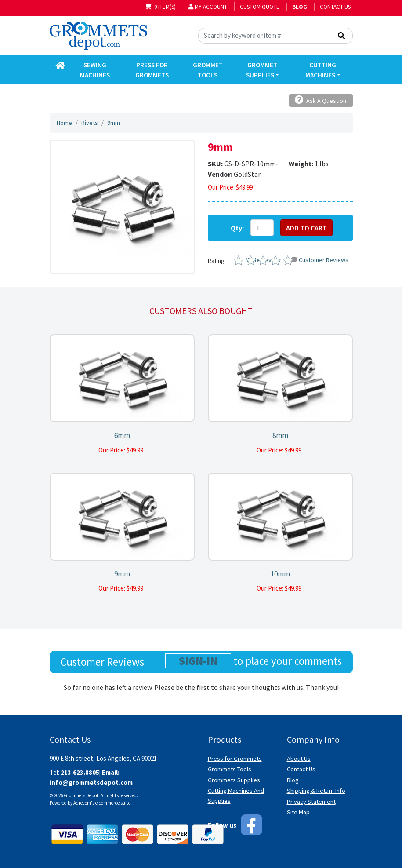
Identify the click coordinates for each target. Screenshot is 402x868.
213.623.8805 (80, 772)
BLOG (300, 7)
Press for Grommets (235, 759)
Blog (293, 780)
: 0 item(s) (160, 7)
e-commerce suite (113, 803)
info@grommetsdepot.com (91, 782)
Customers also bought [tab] (201, 311)
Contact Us (335, 7)
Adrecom (82, 803)
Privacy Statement (311, 802)
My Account (208, 7)
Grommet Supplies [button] (262, 70)
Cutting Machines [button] (321, 70)
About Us (299, 759)
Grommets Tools (230, 769)
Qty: (237, 228)
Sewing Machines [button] (95, 70)
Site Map (298, 812)
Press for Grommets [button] (152, 70)
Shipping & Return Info (316, 791)
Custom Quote (260, 7)
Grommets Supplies (234, 780)
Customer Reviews (320, 260)
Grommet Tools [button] (208, 70)
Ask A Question (321, 100)
